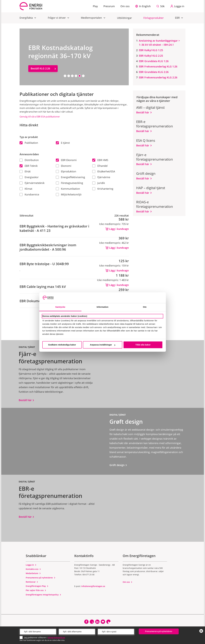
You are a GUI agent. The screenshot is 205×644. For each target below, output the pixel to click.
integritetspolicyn (56, 637)
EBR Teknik (29, 166)
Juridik (99, 183)
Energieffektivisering (70, 177)
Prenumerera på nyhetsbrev (41, 578)
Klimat (26, 189)
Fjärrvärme (101, 177)
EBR (178, 18)
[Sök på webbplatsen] (161, 6)
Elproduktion (66, 171)
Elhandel (100, 166)
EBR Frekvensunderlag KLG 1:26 (158, 66)
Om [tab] (145, 307)
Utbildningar (124, 18)
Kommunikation (68, 189)
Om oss (128, 582)
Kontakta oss (33, 569)
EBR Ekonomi (66, 160)
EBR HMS (100, 160)
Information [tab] (103, 307)
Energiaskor (29, 177)
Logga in (31, 565)
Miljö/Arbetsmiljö (69, 194)
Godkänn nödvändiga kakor (62, 345)
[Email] (116, 631)
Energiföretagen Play (37, 586)
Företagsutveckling (69, 183)
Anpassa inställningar (103, 345)
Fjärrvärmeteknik (32, 183)
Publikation (29, 143)
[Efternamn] (77, 631)
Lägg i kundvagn (117, 229)
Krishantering (103, 189)
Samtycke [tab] (60, 307)
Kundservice (29, 194)
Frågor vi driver (57, 18)
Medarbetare (33, 573)
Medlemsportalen (92, 18)
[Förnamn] (38, 631)
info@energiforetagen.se (93, 586)
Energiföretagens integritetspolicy (43, 595)
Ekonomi (64, 166)
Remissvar (32, 582)
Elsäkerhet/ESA (104, 171)
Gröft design (118, 465)
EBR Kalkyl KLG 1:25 (151, 50)
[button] (144, 6)
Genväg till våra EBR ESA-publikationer (40, 117)
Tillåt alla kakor (143, 345)
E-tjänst (63, 143)
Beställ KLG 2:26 (40, 68)
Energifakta (27, 18)
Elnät (25, 171)
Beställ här (143, 112)
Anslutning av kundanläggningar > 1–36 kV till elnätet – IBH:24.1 (159, 43)
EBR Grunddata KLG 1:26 (154, 61)
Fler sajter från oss (36, 590)
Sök (162, 6)
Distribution (29, 160)
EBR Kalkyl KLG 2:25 (151, 56)
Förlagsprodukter (154, 18)
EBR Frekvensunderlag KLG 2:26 (158, 77)
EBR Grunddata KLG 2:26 (154, 72)
